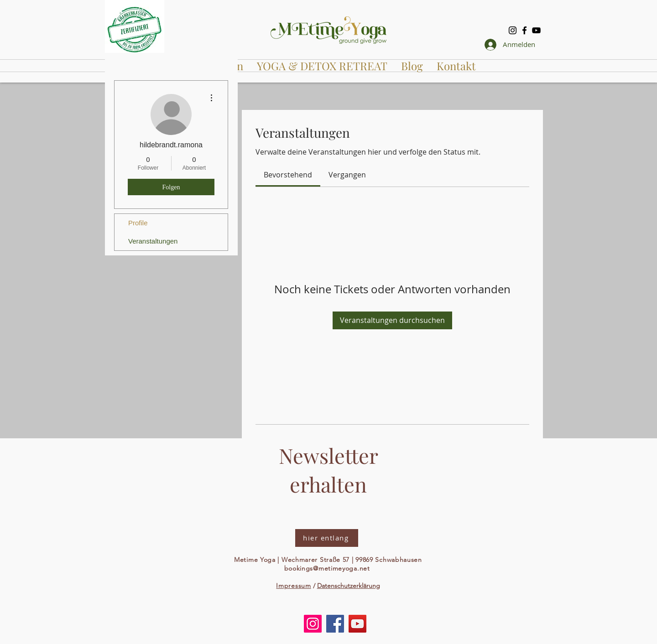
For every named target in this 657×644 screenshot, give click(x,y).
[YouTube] (536, 30)
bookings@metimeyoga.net (327, 568)
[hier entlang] (327, 538)
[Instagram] (513, 30)
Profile (138, 223)
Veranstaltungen (153, 241)
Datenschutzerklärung (349, 586)
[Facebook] (524, 30)
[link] (288, 175)
